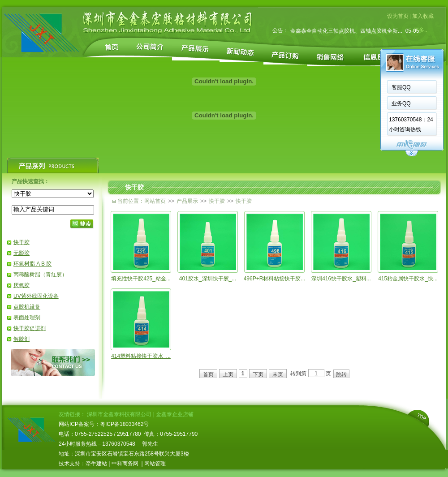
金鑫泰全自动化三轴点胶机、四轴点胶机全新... (346, 33)
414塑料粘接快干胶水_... (141, 356)
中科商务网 (125, 464)
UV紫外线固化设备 (36, 296)
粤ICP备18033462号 (124, 424)
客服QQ (297, 87)
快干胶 (22, 242)
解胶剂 (22, 339)
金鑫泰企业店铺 (175, 414)
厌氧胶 (22, 285)
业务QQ (297, 103)
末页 (278, 374)
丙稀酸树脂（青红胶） (40, 275)
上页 (228, 374)
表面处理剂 (27, 318)
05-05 (411, 33)
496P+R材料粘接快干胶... (275, 279)
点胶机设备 (27, 307)
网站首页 (155, 201)
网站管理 (155, 464)
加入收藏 (423, 16)
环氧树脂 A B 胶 (32, 264)
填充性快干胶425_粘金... (141, 279)
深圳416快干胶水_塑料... (341, 279)
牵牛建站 (96, 464)
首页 (208, 374)
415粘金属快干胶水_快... (408, 279)
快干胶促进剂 (30, 328)
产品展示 (187, 201)
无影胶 (22, 253)
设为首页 (398, 16)
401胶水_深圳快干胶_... (208, 279)
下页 (258, 374)
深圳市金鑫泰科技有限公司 (119, 414)
